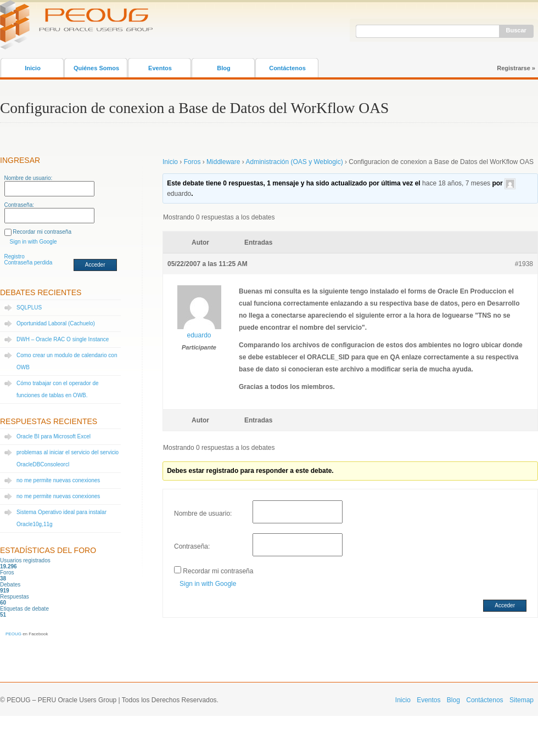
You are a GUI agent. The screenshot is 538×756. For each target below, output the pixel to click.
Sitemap (522, 700)
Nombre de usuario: (29, 178)
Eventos (160, 68)
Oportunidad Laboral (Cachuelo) (56, 323)
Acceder (95, 265)
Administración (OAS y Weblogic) (294, 162)
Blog (223, 68)
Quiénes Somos (96, 68)
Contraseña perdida (29, 263)
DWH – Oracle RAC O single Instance (63, 339)
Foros (192, 162)
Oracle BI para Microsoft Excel (54, 436)
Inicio (33, 68)
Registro (15, 256)
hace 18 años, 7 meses (456, 183)
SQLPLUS (29, 308)
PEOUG (13, 634)
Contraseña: (19, 205)
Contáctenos (287, 68)
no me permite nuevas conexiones (58, 480)
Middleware (223, 162)
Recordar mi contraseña (42, 232)
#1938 (524, 264)
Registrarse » (516, 68)
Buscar (516, 30)
